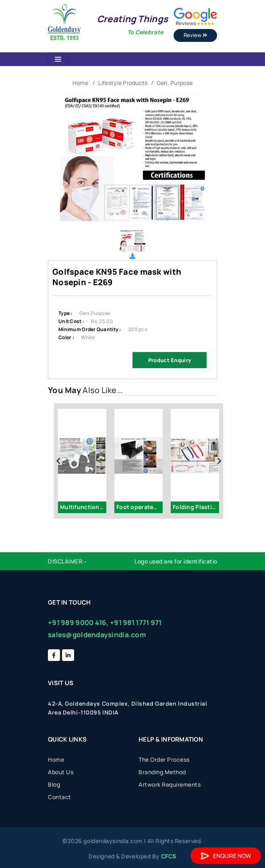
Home (80, 83)
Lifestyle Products (123, 83)
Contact (60, 797)
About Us (61, 772)
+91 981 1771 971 (136, 623)
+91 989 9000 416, (78, 623)
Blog (54, 784)
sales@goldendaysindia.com (97, 635)
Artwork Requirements (170, 784)
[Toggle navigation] (58, 59)
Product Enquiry (170, 360)
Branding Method (162, 772)
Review (195, 35)
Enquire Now (226, 856)
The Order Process (164, 759)
